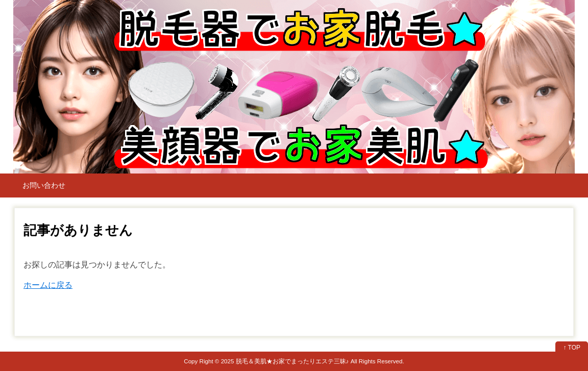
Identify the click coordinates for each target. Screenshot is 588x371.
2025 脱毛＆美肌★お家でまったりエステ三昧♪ (285, 361)
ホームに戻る (48, 285)
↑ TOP (572, 348)
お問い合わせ (44, 185)
